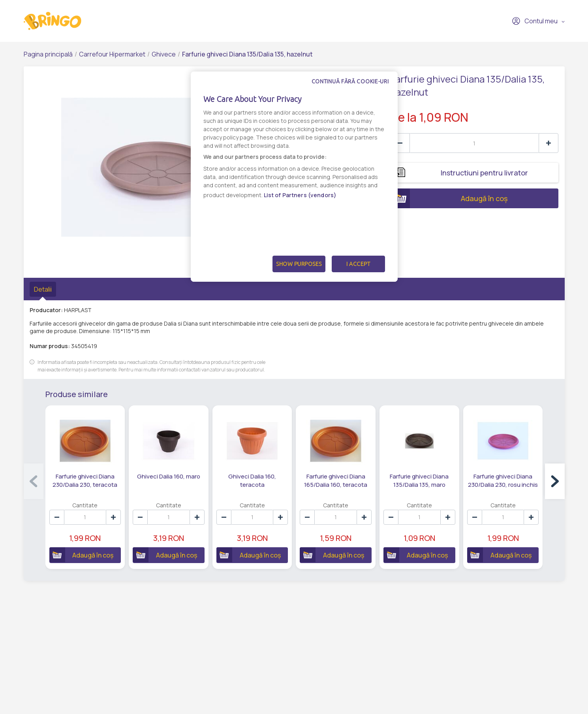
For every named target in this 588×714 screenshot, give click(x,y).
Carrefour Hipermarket (112, 54)
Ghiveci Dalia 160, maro (169, 476)
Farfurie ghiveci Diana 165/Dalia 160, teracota (336, 480)
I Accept (358, 264)
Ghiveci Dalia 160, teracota (252, 480)
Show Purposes (299, 264)
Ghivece (164, 54)
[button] (555, 481)
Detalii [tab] (43, 289)
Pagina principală (48, 54)
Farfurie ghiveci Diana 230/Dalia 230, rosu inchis (503, 480)
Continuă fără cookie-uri (350, 81)
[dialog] (294, 177)
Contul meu (535, 21)
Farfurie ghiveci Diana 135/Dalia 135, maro (419, 480)
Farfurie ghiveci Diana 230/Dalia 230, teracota (85, 480)
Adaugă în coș (449, 198)
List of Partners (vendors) (300, 195)
